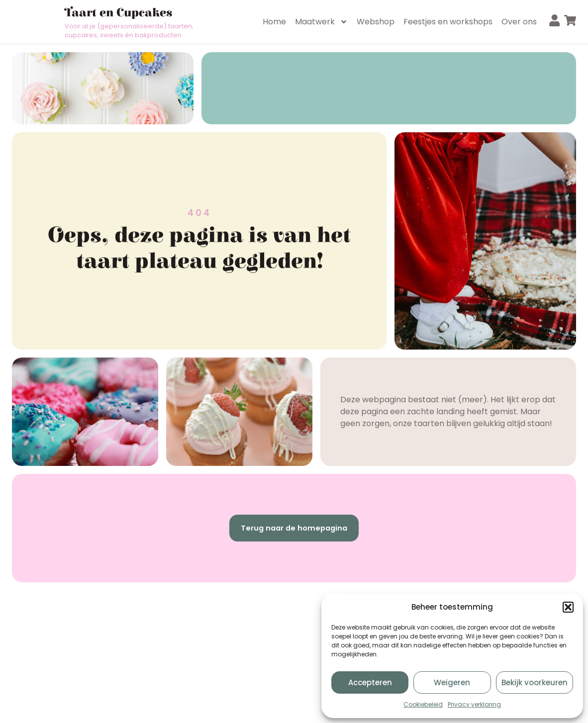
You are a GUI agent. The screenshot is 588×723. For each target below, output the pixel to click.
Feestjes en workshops (447, 23)
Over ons (519, 23)
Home (274, 23)
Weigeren (452, 682)
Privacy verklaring (474, 704)
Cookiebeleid (423, 704)
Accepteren (370, 682)
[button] (568, 607)
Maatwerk (321, 23)
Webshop (375, 23)
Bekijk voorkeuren (535, 682)
